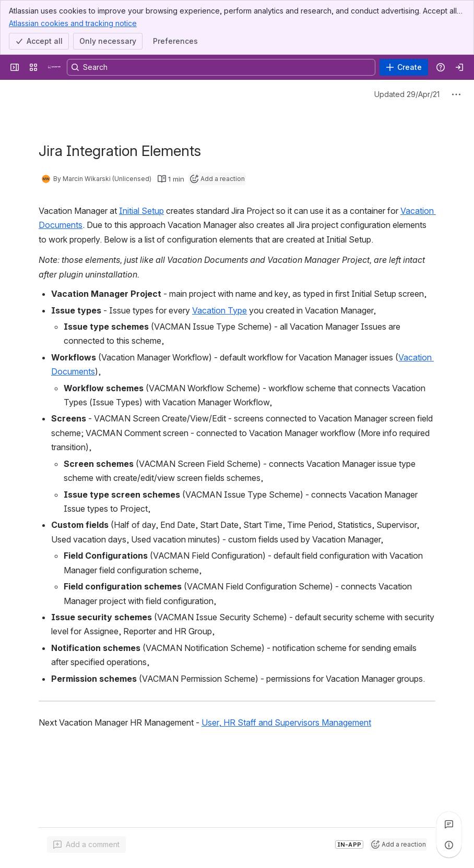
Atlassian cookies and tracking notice (73, 23)
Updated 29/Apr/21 (407, 94)
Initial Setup (141, 211)
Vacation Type (220, 310)
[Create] (404, 67)
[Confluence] (54, 67)
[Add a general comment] (86, 845)
